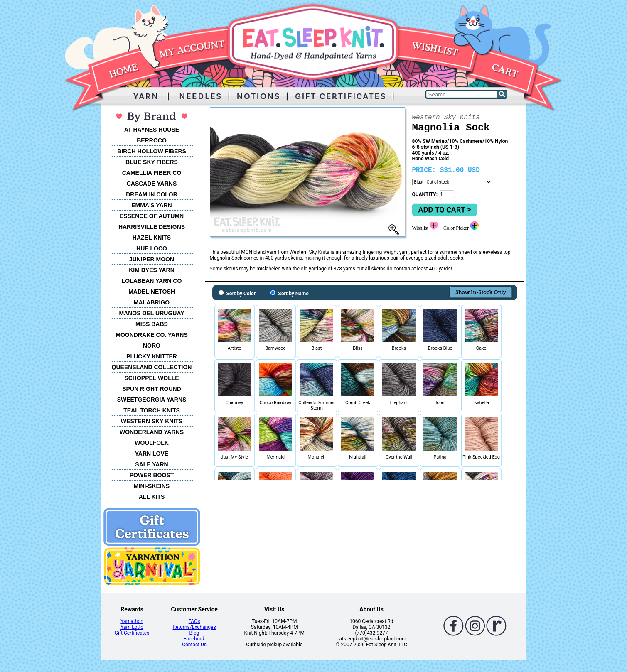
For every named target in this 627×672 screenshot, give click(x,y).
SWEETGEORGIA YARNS (152, 400)
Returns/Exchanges (194, 627)
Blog (194, 633)
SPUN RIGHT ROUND (152, 389)
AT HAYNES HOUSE (152, 130)
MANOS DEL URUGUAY (151, 313)
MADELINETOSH (152, 292)
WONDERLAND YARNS (152, 432)
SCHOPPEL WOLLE (151, 378)
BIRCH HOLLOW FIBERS (152, 151)
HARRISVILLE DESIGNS (152, 227)
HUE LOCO (152, 248)
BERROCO (152, 140)
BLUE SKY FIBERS (152, 162)
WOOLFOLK (152, 443)
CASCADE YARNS (152, 184)
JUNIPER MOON (152, 259)
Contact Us (194, 645)
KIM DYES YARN (152, 270)
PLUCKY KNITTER (152, 356)
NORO (152, 346)
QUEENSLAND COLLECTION (152, 367)
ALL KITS (152, 497)
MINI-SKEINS (152, 486)
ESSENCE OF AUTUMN (152, 216)
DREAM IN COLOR (152, 194)
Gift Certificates (132, 633)
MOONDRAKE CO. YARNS (151, 335)
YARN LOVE (152, 454)
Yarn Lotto (132, 627)
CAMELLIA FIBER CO (152, 173)
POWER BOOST (152, 475)
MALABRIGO (152, 302)
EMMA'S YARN (151, 205)
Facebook (194, 639)
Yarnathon (132, 621)
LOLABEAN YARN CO (152, 281)
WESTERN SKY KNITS (152, 421)
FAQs (194, 621)
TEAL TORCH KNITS (152, 410)
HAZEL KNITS (152, 238)
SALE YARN (151, 464)
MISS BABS (152, 324)
